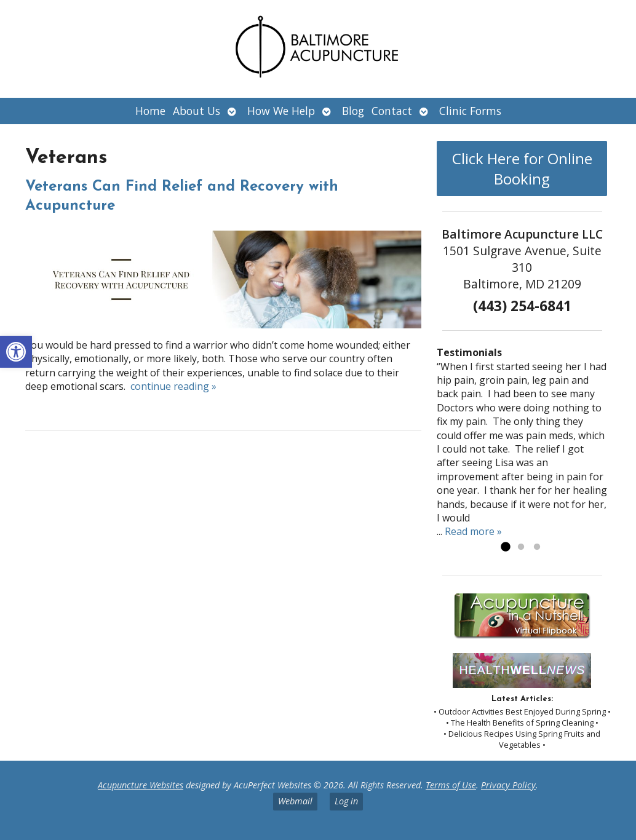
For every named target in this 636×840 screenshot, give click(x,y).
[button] (16, 352)
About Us (197, 111)
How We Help (281, 111)
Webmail (295, 801)
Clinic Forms (470, 111)
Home (150, 111)
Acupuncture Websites (141, 785)
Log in (346, 801)
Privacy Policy (508, 785)
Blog (353, 111)
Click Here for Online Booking (522, 168)
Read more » (473, 531)
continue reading (173, 386)
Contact (392, 111)
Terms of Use (451, 785)
